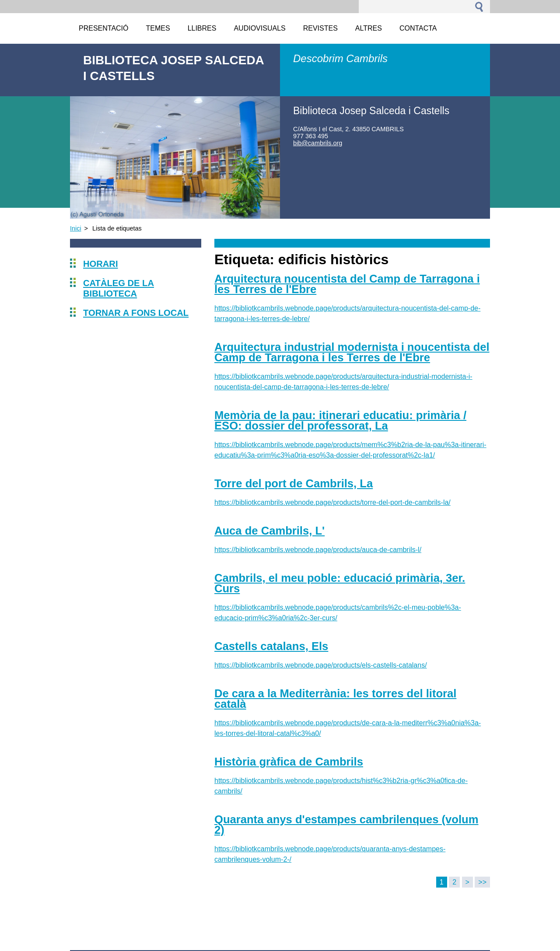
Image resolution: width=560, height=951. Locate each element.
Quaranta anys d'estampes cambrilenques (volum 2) (346, 825)
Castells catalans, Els (271, 646)
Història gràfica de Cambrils (289, 762)
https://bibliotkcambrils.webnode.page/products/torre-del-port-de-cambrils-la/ (332, 502)
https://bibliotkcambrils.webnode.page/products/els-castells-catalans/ (321, 665)
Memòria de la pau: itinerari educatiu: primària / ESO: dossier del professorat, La (340, 420)
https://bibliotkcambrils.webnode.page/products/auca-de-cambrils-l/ (318, 550)
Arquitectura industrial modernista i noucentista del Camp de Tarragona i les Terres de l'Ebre (352, 352)
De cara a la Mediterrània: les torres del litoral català (335, 699)
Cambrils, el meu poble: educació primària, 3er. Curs (340, 583)
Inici (76, 228)
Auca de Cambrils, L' (269, 531)
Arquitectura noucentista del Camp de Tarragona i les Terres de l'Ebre (347, 284)
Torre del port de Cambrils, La (294, 483)
